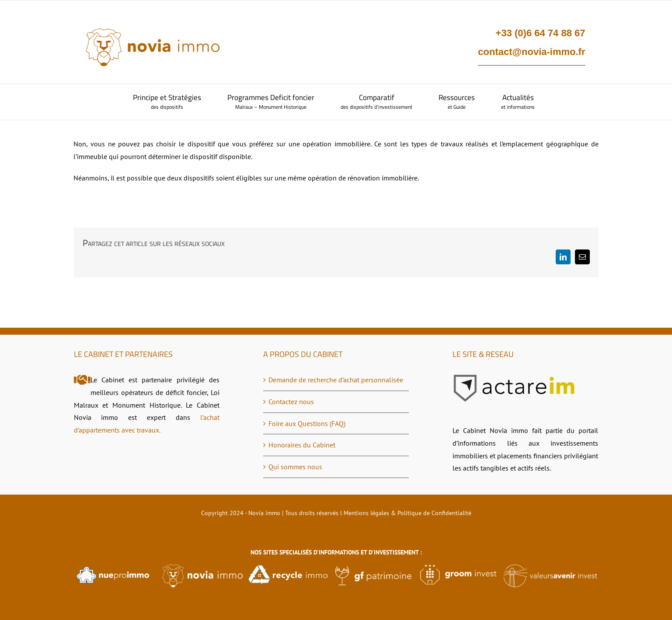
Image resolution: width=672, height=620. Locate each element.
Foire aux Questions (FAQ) (307, 423)
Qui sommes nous (295, 467)
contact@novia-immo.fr (531, 52)
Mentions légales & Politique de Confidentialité (407, 513)
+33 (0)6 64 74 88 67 (541, 33)
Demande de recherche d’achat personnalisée (336, 380)
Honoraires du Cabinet (302, 445)
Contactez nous (291, 402)
